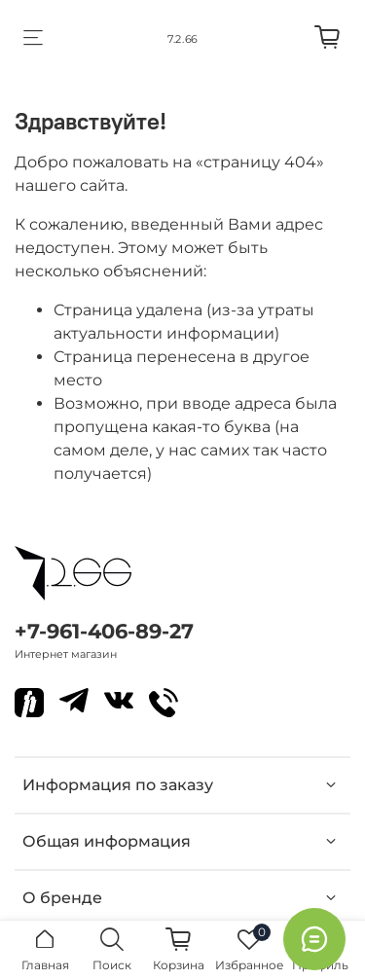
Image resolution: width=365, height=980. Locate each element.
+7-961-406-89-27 (104, 631)
